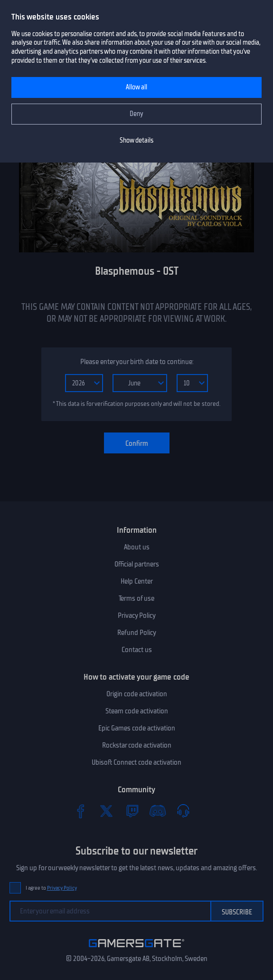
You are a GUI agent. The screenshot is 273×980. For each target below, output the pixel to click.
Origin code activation (137, 694)
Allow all (136, 87)
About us (137, 547)
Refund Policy (137, 633)
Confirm (137, 443)
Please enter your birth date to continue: (137, 362)
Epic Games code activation (137, 728)
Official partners (137, 564)
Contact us (137, 650)
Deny (136, 114)
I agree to (51, 888)
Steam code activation (137, 711)
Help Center (137, 581)
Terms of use (136, 598)
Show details (136, 140)
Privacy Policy (137, 615)
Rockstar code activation (137, 745)
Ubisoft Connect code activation (136, 762)
